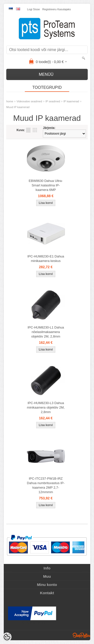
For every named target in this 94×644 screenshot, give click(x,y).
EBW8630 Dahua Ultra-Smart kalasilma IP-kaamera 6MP (46, 185)
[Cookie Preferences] (7, 637)
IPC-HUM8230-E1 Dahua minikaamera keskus (46, 259)
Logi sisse (33, 9)
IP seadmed (53, 101)
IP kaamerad (71, 101)
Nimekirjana (28, 130)
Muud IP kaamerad (18, 107)
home (10, 101)
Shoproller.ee (81, 635)
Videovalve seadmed (29, 101)
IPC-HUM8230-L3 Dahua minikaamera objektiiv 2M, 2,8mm (46, 407)
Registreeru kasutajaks (57, 9)
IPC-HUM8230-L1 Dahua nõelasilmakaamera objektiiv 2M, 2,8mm (46, 332)
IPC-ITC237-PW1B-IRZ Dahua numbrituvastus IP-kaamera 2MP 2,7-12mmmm (46, 485)
